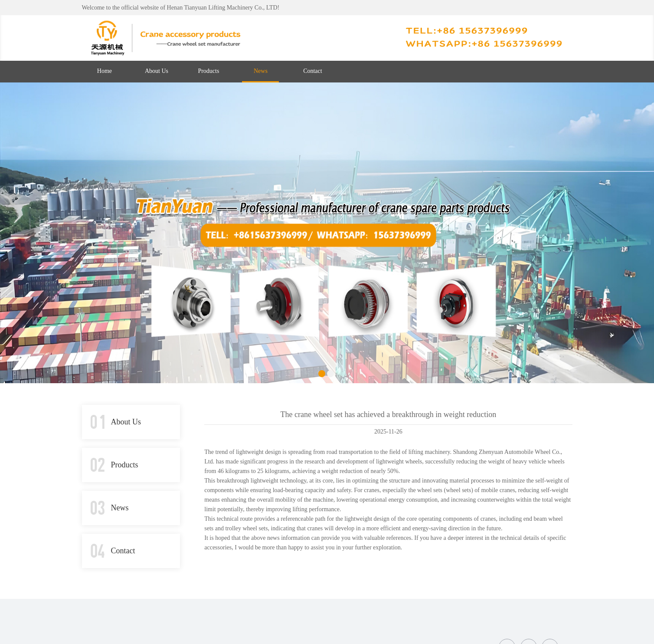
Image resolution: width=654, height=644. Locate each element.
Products (208, 71)
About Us (157, 71)
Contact (313, 71)
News (261, 71)
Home (105, 71)
